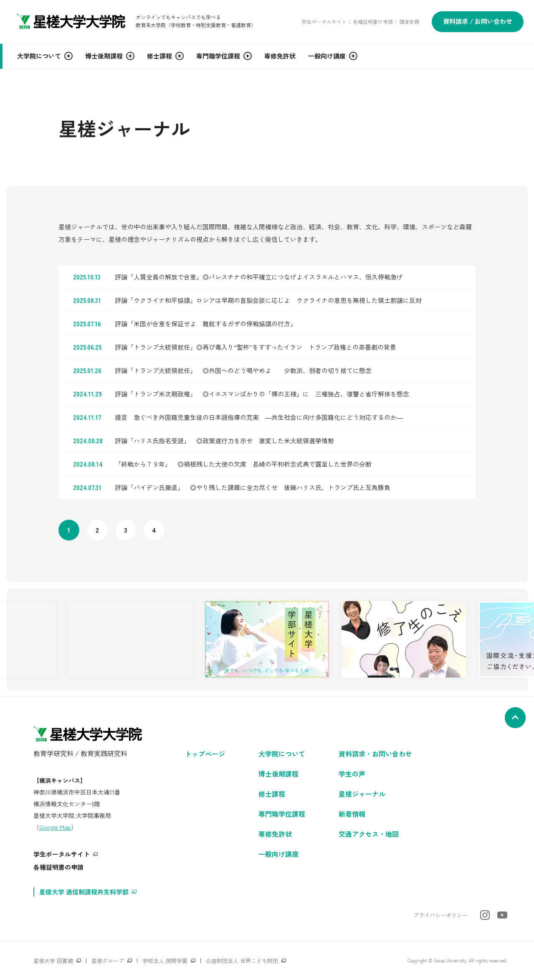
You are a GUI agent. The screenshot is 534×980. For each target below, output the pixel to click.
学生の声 (352, 774)
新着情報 (352, 814)
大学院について (282, 754)
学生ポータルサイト (324, 22)
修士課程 (272, 794)
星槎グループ (108, 961)
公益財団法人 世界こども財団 (242, 961)
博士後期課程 (278, 774)
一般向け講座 (278, 854)
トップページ (205, 754)
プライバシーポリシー (440, 915)
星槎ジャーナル (362, 794)
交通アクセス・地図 (369, 834)
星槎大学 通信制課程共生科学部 (84, 892)
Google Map (55, 827)
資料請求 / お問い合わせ (478, 21)
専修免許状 (275, 834)
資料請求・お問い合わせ (375, 754)
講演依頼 (409, 22)
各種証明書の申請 (373, 22)
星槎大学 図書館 (53, 961)
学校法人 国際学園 (165, 961)
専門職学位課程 (282, 814)
